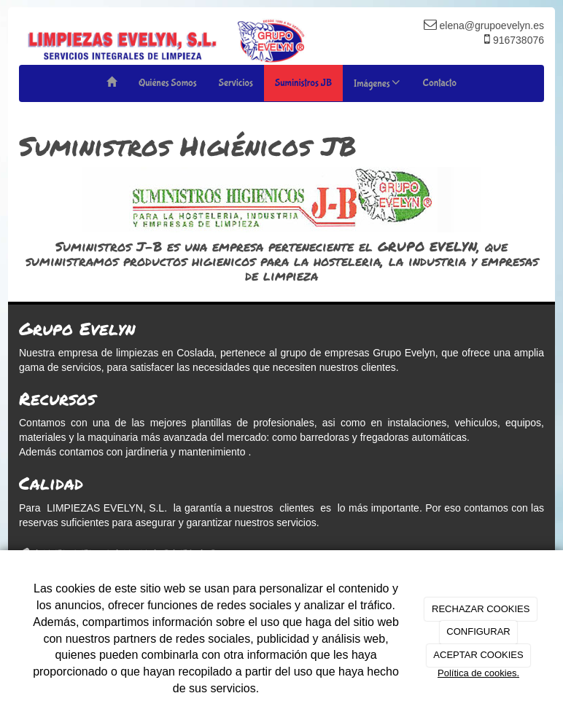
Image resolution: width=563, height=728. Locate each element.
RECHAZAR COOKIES (481, 609)
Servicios (236, 83)
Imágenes (377, 83)
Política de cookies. (478, 673)
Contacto (439, 83)
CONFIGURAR (478, 631)
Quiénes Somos (168, 83)
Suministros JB (303, 83)
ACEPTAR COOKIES (478, 655)
